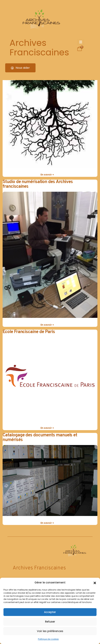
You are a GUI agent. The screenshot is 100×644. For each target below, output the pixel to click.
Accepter (50, 612)
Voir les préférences (50, 631)
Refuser (50, 622)
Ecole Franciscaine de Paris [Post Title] (29, 332)
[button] (95, 583)
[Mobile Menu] (81, 42)
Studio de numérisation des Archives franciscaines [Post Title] (38, 184)
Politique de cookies (48, 639)
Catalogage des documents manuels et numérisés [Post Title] (40, 438)
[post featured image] (50, 95)
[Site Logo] (41, 20)
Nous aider (20, 68)
